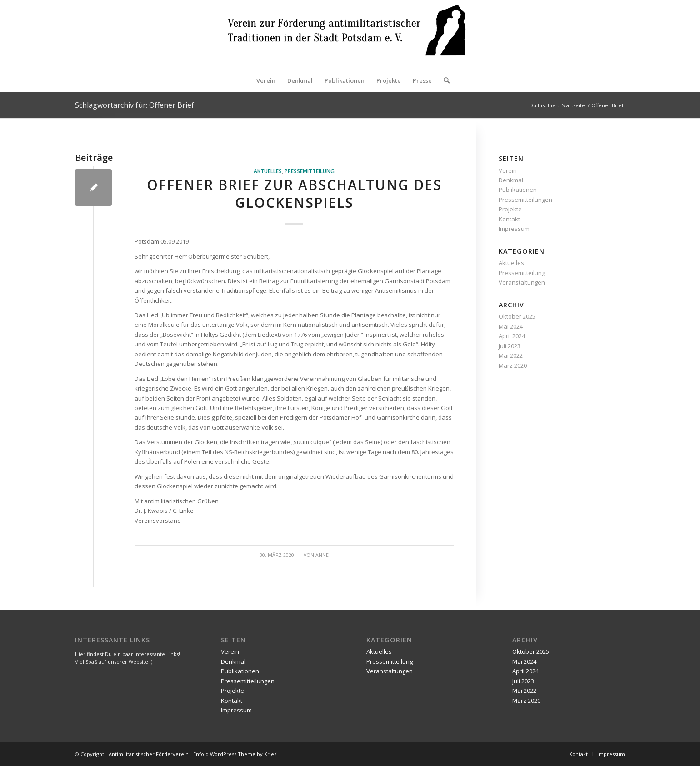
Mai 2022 (511, 355)
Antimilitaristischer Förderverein (149, 754)
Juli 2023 (510, 346)
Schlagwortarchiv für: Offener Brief (135, 105)
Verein (508, 170)
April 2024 (512, 336)
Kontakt (509, 219)
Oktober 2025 (517, 316)
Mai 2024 (511, 326)
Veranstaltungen (522, 282)
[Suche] (444, 80)
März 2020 (513, 365)
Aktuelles (268, 171)
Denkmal (511, 180)
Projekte (510, 209)
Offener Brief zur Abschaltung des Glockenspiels (294, 194)
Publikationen (518, 190)
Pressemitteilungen (525, 200)
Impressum (514, 229)
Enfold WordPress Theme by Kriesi (235, 754)
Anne (322, 555)
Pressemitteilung (310, 171)
